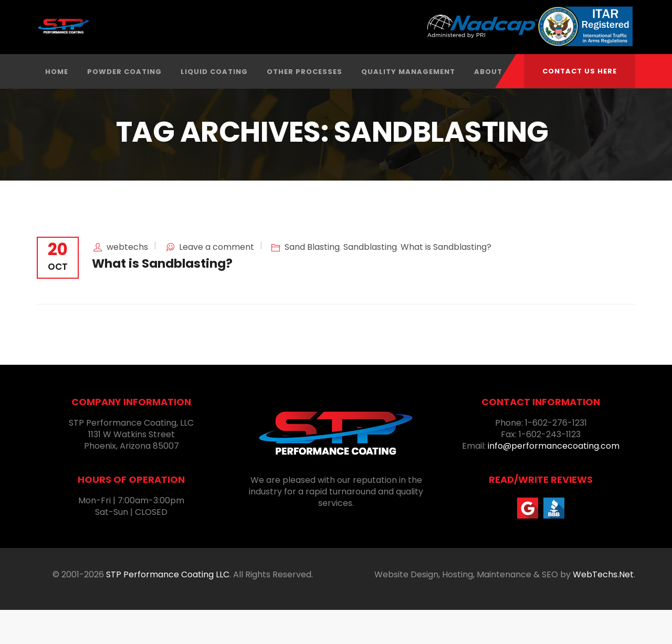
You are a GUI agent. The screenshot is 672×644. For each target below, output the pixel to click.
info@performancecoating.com (554, 480)
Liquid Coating (214, 106)
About (488, 106)
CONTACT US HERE (580, 71)
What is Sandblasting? (446, 281)
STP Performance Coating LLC (168, 609)
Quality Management (408, 106)
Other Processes (304, 106)
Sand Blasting (312, 281)
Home (57, 106)
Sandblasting (370, 281)
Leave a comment (217, 281)
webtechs (127, 281)
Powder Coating (124, 106)
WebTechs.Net (603, 609)
